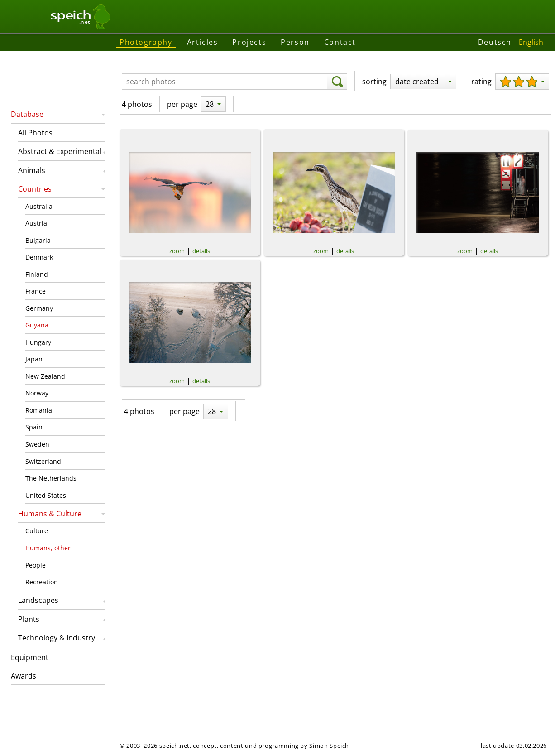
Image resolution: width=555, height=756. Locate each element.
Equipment (30, 657)
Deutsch (495, 42)
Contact (340, 42)
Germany (39, 308)
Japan (34, 359)
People (36, 565)
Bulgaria (38, 240)
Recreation (42, 582)
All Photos (35, 133)
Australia (39, 206)
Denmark (39, 257)
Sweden (37, 444)
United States (46, 495)
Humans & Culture (50, 514)
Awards (24, 676)
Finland (37, 274)
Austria (36, 223)
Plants (29, 619)
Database (27, 114)
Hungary (38, 342)
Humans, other (48, 548)
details (201, 251)
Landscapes (38, 600)
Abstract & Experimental (60, 151)
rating (481, 82)
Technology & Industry (57, 638)
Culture (37, 531)
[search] (337, 82)
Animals (32, 170)
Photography (146, 42)
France (36, 291)
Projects (249, 42)
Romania (39, 410)
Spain (34, 427)
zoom (177, 251)
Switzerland (43, 461)
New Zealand (45, 376)
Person (295, 42)
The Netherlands (51, 478)
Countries (35, 189)
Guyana (37, 325)
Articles (203, 42)
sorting (374, 82)
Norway (37, 393)
